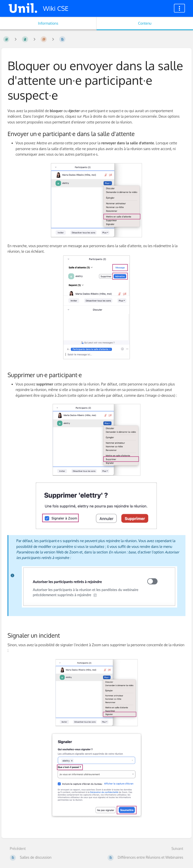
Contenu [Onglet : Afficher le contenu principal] (145, 23)
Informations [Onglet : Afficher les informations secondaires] (48, 23)
